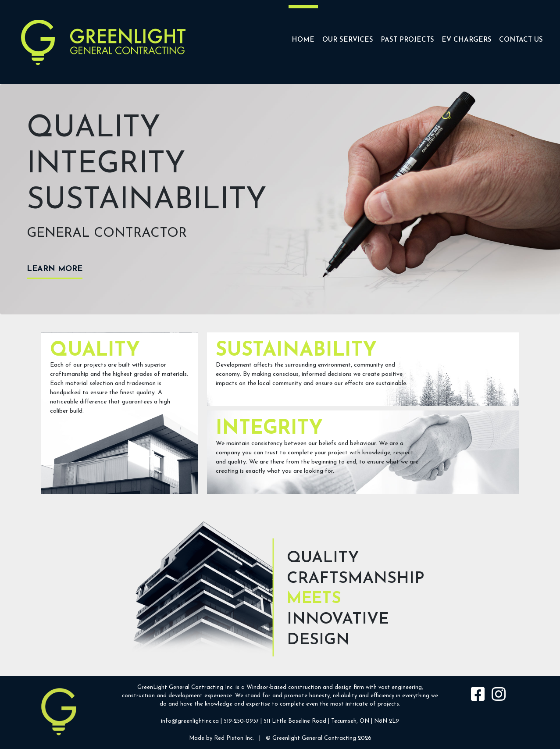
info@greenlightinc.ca (190, 721)
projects (388, 704)
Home (303, 40)
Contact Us (521, 40)
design (343, 687)
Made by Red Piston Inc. (221, 738)
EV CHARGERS (467, 40)
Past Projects (407, 40)
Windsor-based (266, 687)
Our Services (348, 40)
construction (305, 687)
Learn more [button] (55, 269)
